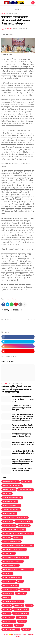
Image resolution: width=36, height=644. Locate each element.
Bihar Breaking (10, 502)
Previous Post (7, 319)
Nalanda (21, 617)
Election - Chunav (10, 585)
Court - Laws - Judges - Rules (14, 549)
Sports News (9, 526)
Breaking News (21, 609)
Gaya (6, 597)
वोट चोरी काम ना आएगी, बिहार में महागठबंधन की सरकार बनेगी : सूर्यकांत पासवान (23, 399)
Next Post (31, 319)
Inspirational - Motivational (13, 601)
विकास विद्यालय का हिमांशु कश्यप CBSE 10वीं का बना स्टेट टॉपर (21, 435)
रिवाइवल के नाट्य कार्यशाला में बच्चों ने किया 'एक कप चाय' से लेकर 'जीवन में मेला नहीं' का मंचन (23, 427)
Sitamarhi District (10, 589)
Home (3, 13)
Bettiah (18, 538)
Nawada (7, 573)
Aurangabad (9, 581)
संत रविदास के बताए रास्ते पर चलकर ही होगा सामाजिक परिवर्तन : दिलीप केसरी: (23, 444)
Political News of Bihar (12, 486)
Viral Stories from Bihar (12, 498)
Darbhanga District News (13, 561)
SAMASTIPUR (9, 621)
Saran (22, 621)
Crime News (9, 490)
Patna (7, 494)
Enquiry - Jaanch (21, 613)
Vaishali (19, 605)
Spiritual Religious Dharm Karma (15, 518)
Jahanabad (8, 617)
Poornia (7, 605)
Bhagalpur (8, 593)
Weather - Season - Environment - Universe (18, 545)
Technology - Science (12, 541)
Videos (25, 589)
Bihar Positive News (11, 506)
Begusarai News (12, 13)
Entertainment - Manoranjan (14, 530)
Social (26, 629)
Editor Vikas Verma (11, 565)
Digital (11, 635)
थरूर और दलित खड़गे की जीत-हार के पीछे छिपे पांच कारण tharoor (23, 469)
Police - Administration (12, 577)
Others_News (9, 514)
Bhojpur (7, 609)
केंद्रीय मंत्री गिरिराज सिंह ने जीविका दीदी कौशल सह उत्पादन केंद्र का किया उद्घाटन (23, 452)
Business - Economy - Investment (15, 557)
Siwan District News (11, 629)
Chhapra (21, 593)
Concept (6, 635)
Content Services (22, 635)
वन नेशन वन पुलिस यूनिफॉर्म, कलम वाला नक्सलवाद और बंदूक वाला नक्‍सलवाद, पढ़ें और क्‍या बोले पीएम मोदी (17, 389)
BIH (29, 605)
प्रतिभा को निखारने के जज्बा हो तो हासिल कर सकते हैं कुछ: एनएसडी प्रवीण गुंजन (22, 408)
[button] (2, 3)
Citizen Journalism (24, 522)
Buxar (6, 613)
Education (24, 526)
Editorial (8, 522)
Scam (19, 625)
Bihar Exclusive (26, 490)
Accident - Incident (11, 510)
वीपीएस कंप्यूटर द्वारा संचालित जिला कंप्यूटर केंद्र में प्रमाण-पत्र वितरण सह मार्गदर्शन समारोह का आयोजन (22, 462)
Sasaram (7, 625)
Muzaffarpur (9, 553)
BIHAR (26, 482)
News (7, 538)
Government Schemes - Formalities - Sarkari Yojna (18, 569)
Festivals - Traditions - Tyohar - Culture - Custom (18, 534)
